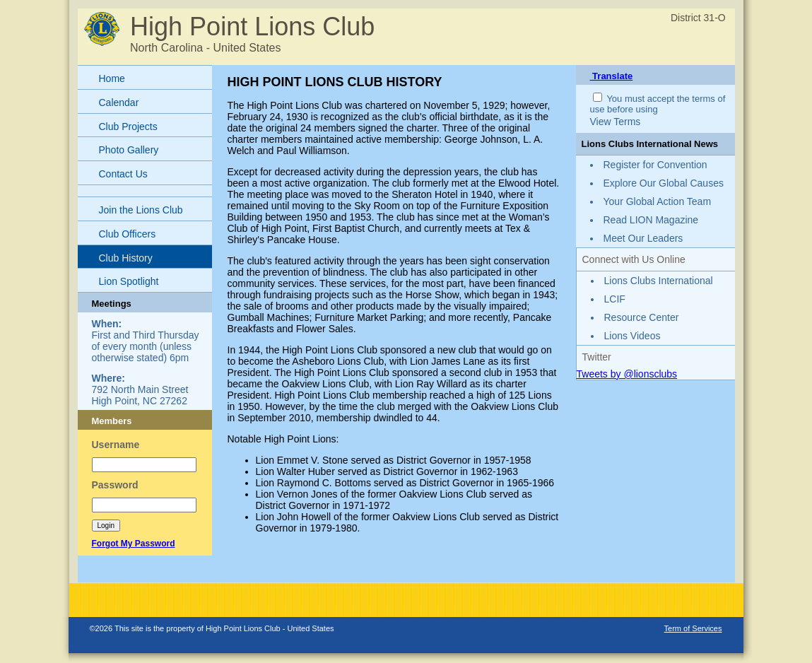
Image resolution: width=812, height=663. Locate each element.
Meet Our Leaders (643, 238)
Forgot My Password (134, 544)
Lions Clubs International (659, 281)
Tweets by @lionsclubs (627, 374)
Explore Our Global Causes (664, 183)
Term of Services (693, 628)
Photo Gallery (129, 150)
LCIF (615, 299)
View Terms (616, 122)
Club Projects (128, 127)
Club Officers (128, 234)
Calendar (119, 102)
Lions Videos (632, 336)
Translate (612, 76)
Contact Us (123, 174)
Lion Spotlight (129, 281)
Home (112, 78)
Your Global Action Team (658, 201)
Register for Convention (655, 165)
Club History (126, 258)
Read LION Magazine (651, 220)
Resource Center (642, 317)
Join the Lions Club (141, 210)
